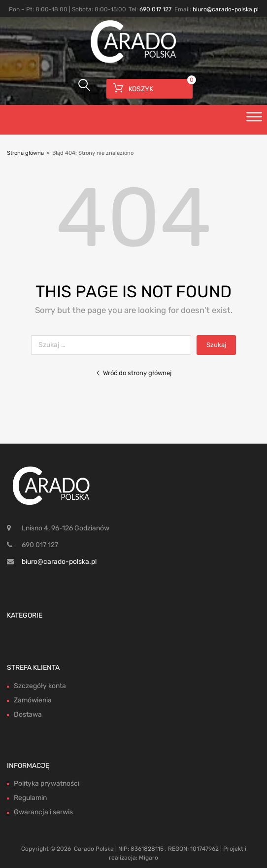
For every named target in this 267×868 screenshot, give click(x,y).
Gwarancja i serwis (43, 812)
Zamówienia (33, 700)
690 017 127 (155, 9)
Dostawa (28, 714)
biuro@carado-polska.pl (226, 9)
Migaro (149, 858)
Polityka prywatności (47, 783)
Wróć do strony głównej (133, 373)
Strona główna (25, 153)
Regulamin (30, 798)
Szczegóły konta (40, 686)
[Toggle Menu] (254, 120)
